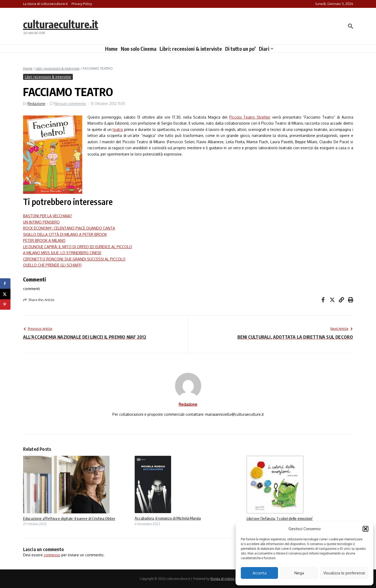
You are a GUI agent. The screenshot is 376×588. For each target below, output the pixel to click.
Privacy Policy (82, 4)
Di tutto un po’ (240, 49)
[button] (366, 529)
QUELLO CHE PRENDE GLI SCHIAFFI (52, 265)
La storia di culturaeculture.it (45, 4)
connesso (52, 555)
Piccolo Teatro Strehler (250, 117)
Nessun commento (70, 104)
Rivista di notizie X (224, 579)
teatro (118, 129)
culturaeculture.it (61, 24)
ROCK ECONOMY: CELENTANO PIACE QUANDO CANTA (69, 228)
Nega (299, 573)
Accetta (260, 573)
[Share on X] (5, 294)
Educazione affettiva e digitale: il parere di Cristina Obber (69, 518)
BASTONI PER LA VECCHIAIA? (48, 216)
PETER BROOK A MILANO (44, 240)
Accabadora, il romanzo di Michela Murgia (168, 518)
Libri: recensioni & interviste (191, 49)
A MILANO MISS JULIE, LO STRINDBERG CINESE (62, 253)
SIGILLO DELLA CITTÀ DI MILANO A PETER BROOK (65, 234)
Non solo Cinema (139, 49)
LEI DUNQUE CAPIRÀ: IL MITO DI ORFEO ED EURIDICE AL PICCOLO (78, 247)
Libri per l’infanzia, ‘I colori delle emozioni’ (280, 518)
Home (111, 49)
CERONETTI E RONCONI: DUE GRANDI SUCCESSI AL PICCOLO (74, 259)
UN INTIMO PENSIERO (41, 222)
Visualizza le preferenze (344, 573)
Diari (266, 49)
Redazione (36, 104)
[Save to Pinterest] (5, 304)
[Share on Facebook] (5, 284)
